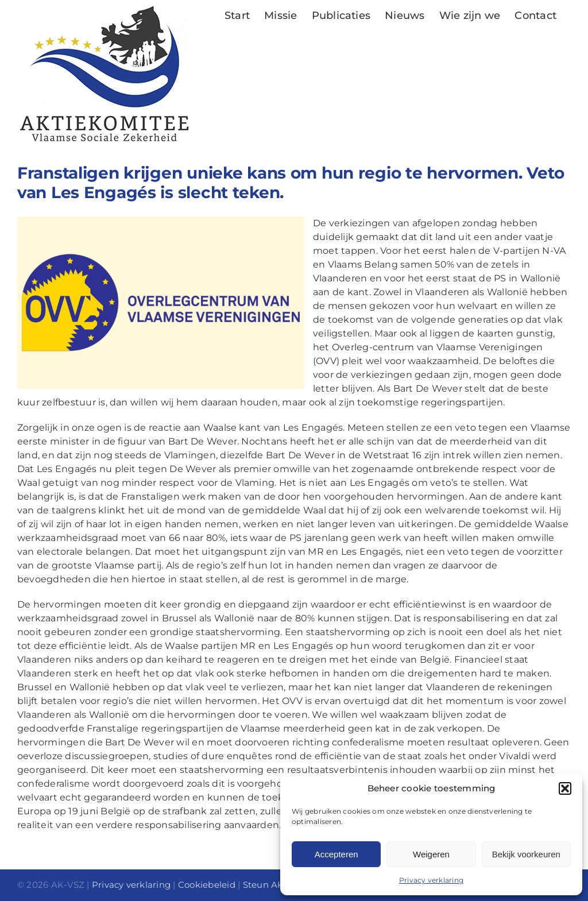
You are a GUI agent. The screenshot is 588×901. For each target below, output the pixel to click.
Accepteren (336, 854)
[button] (565, 788)
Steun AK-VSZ (274, 885)
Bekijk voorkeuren (526, 854)
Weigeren (431, 854)
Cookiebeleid (207, 885)
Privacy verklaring (431, 880)
